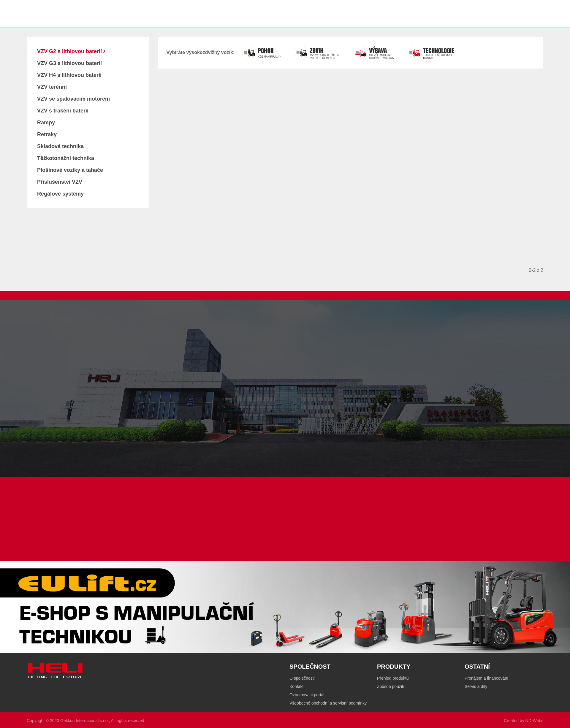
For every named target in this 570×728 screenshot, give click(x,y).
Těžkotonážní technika (66, 158)
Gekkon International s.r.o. (84, 721)
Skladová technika (60, 146)
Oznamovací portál (307, 695)
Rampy (46, 123)
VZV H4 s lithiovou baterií (69, 75)
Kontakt (296, 686)
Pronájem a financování (486, 678)
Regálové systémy (60, 194)
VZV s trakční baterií (63, 111)
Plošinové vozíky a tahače (70, 170)
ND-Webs (534, 721)
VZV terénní (52, 87)
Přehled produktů (393, 678)
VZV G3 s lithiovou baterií (69, 63)
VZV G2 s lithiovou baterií (70, 51)
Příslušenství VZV (60, 182)
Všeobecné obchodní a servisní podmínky (328, 703)
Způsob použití (391, 686)
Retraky (47, 134)
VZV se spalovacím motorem (73, 99)
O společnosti (302, 678)
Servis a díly (476, 686)
